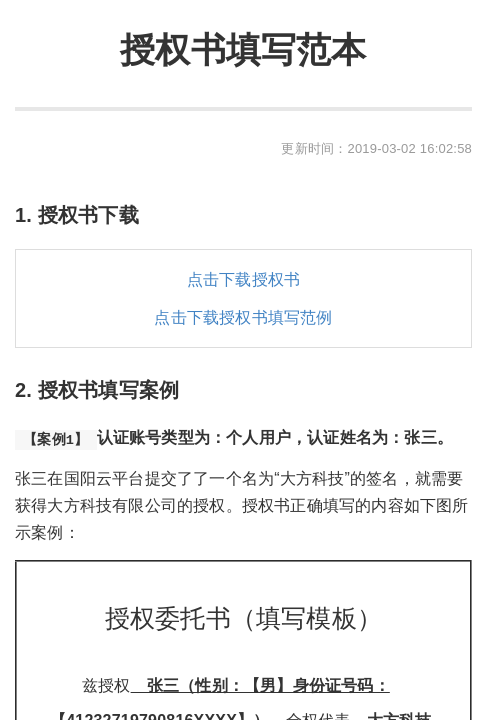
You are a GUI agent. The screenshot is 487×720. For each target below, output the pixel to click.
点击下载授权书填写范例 (243, 317)
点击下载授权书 (243, 279)
